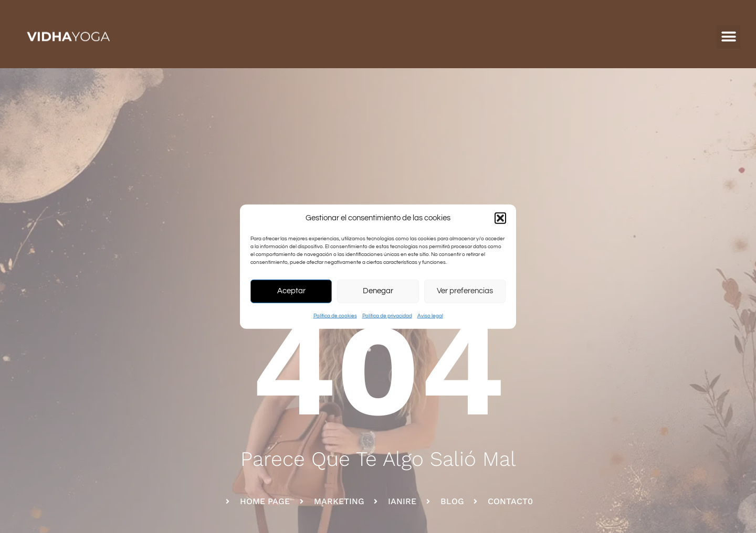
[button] (500, 218)
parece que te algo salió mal (378, 459)
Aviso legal (430, 315)
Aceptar (291, 291)
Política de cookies (335, 315)
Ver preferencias (465, 291)
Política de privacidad (387, 315)
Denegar (378, 291)
